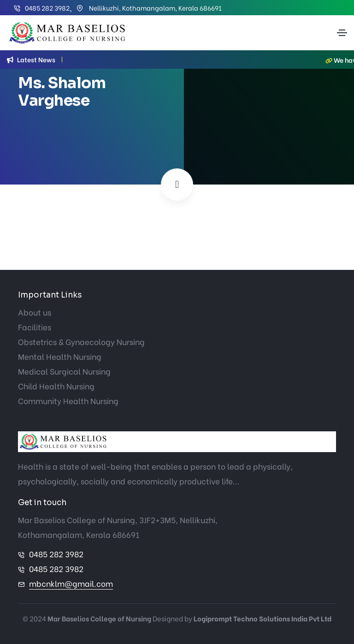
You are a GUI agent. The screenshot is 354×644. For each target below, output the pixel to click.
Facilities (35, 327)
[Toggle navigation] (342, 33)
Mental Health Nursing (60, 356)
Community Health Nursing (68, 401)
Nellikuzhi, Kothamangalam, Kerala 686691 (155, 8)
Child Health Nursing (56, 386)
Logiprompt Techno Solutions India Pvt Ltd (263, 618)
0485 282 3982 (47, 8)
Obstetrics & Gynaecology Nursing (81, 342)
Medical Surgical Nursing (64, 371)
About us (35, 312)
